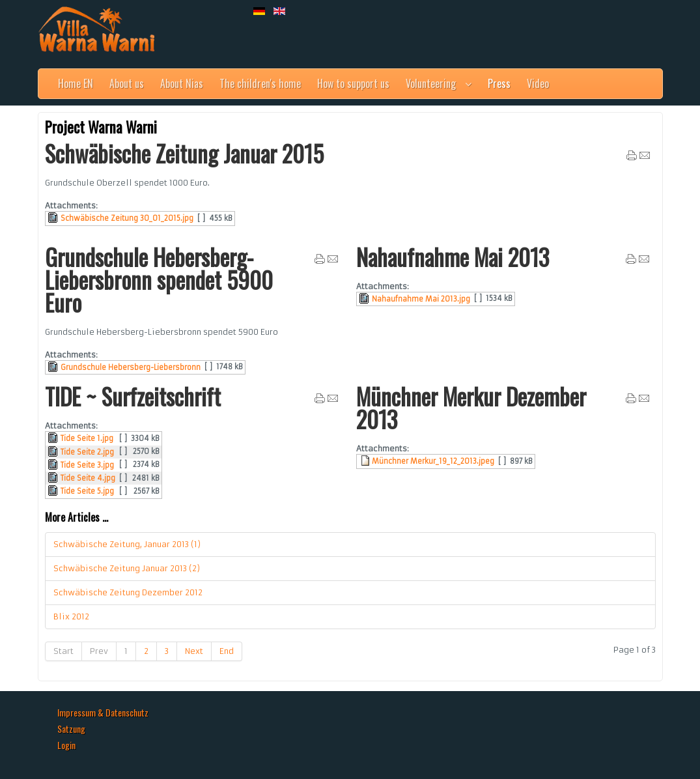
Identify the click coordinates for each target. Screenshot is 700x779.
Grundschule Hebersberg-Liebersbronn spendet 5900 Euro (159, 279)
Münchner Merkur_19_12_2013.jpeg (433, 461)
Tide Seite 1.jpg (87, 438)
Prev (99, 651)
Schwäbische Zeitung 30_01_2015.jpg (127, 218)
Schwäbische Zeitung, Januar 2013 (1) (127, 544)
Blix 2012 (71, 616)
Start (63, 651)
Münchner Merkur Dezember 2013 (471, 407)
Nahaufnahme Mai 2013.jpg (421, 299)
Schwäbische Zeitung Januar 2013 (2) (127, 568)
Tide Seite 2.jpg (87, 452)
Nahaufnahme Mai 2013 (453, 257)
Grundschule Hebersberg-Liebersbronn (131, 367)
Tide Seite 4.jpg (88, 478)
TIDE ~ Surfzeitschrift (133, 396)
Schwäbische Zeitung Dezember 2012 (128, 592)
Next (194, 651)
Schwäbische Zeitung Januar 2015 (184, 153)
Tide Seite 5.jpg (87, 491)
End (227, 651)
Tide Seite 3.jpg (87, 465)
